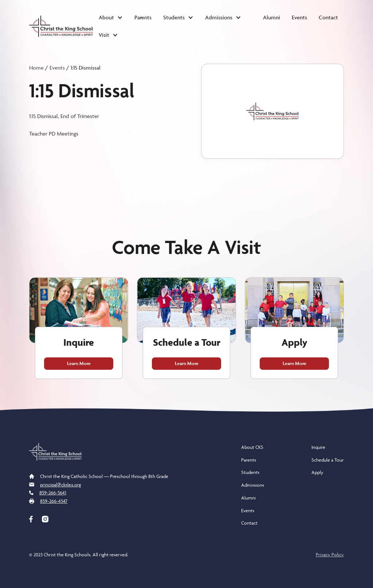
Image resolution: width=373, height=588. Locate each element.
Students (250, 472)
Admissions (253, 485)
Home (36, 68)
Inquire (318, 447)
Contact (328, 17)
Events (299, 17)
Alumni (272, 17)
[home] (61, 26)
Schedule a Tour (328, 460)
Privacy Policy (330, 554)
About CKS (252, 447)
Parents (143, 17)
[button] (111, 17)
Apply (317, 472)
